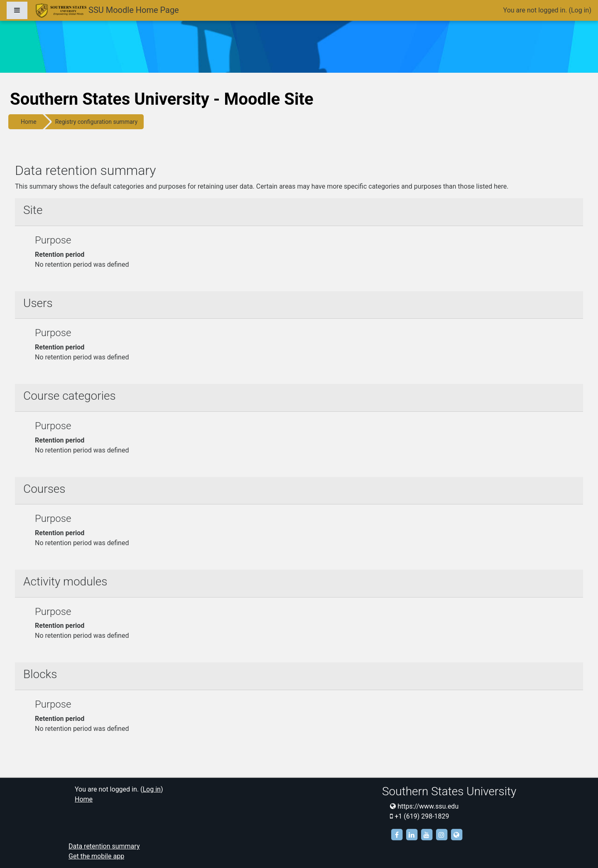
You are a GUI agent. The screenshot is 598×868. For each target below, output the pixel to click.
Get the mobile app (96, 856)
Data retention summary (104, 846)
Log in (580, 10)
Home (29, 122)
